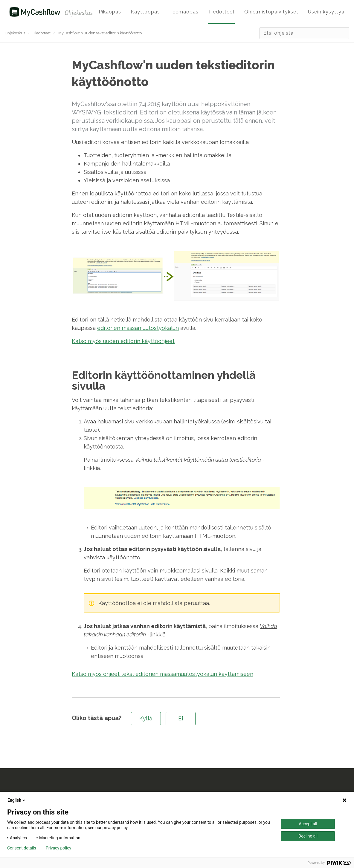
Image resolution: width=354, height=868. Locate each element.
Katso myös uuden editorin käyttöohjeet (123, 341)
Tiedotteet (42, 33)
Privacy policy (58, 848)
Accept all (308, 824)
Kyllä (146, 718)
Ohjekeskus (15, 33)
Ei (181, 718)
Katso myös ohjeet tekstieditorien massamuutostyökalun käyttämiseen (162, 674)
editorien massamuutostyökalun (138, 328)
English (17, 800)
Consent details (22, 848)
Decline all (308, 836)
